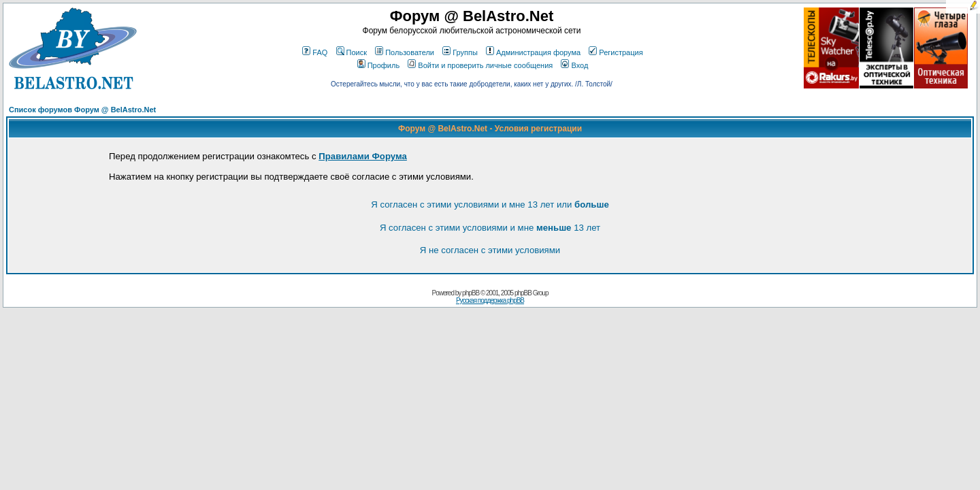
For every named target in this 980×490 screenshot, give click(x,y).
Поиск (352, 52)
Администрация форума (533, 52)
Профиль (379, 65)
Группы (460, 52)
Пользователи (405, 52)
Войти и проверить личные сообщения (480, 65)
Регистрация (616, 52)
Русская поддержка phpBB (490, 300)
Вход (574, 65)
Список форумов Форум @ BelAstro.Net (82, 110)
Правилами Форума (363, 156)
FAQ (315, 52)
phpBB (471, 293)
